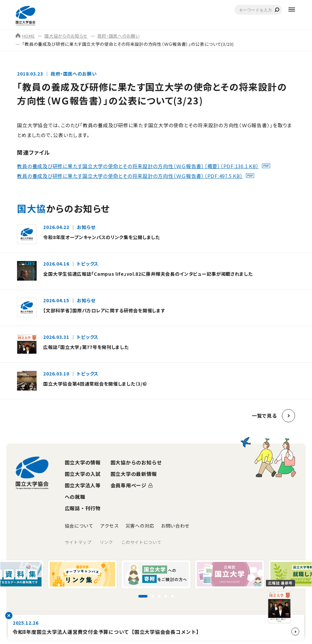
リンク (106, 542)
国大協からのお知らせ (66, 36)
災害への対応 (140, 526)
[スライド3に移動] (159, 596)
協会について (79, 526)
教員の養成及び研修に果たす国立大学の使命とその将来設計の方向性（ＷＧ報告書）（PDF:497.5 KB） (130, 176)
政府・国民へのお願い (119, 36)
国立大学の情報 (83, 462)
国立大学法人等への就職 (83, 491)
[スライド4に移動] (166, 596)
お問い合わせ (175, 526)
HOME (25, 36)
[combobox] (258, 10)
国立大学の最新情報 (134, 474)
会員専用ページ (129, 485)
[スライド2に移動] (153, 596)
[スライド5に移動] (172, 596)
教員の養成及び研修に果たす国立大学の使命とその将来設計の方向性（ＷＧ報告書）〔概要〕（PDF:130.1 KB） (138, 166)
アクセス (110, 526)
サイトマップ (78, 542)
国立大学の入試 (83, 474)
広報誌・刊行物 (83, 508)
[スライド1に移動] (143, 596)
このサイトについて (141, 542)
